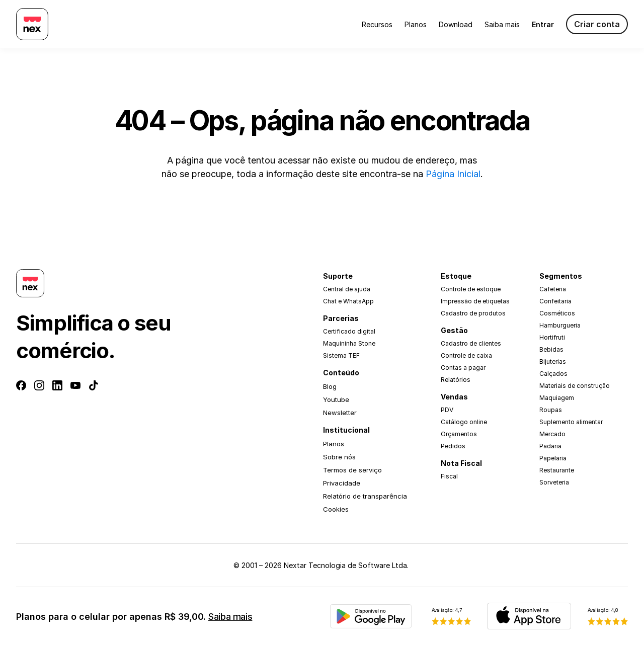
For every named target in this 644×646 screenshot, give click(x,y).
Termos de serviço (352, 470)
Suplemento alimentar (571, 422)
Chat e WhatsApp (348, 301)
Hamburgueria (560, 325)
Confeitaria (555, 301)
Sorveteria (554, 482)
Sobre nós (339, 457)
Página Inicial (453, 174)
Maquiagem (557, 398)
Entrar (543, 24)
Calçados (553, 374)
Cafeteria (553, 289)
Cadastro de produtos (473, 313)
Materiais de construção (575, 386)
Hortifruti (552, 337)
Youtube (336, 399)
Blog (330, 386)
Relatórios (456, 380)
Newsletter (340, 413)
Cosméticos (557, 313)
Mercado (552, 434)
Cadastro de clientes (471, 343)
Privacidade (342, 483)
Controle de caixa (466, 355)
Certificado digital (349, 331)
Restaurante (557, 470)
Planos (416, 24)
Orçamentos (459, 434)
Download (456, 24)
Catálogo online (464, 422)
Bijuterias (553, 361)
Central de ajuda (347, 289)
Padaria (550, 446)
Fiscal (449, 476)
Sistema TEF (341, 355)
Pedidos (453, 446)
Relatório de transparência (365, 496)
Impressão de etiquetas (475, 301)
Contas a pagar (463, 368)
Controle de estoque (471, 289)
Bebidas (551, 349)
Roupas (551, 410)
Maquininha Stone (349, 343)
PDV (447, 410)
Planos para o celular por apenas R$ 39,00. (134, 617)
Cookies (336, 509)
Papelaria (553, 458)
